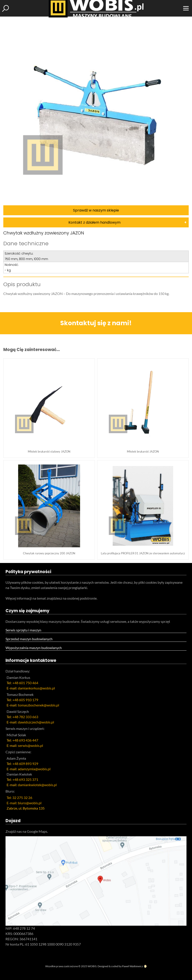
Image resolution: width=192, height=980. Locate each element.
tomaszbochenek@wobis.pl (39, 705)
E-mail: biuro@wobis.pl (24, 803)
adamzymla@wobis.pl (34, 769)
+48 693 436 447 (25, 740)
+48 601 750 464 (25, 683)
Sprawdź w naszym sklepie (96, 210)
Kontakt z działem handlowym (94, 222)
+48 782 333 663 (25, 717)
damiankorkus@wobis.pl (36, 688)
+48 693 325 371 (25, 779)
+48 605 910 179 (25, 700)
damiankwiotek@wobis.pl (37, 785)
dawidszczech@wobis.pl (36, 722)
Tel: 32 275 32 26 (19, 798)
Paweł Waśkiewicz (133, 966)
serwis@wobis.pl (30, 745)
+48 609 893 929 (25, 764)
